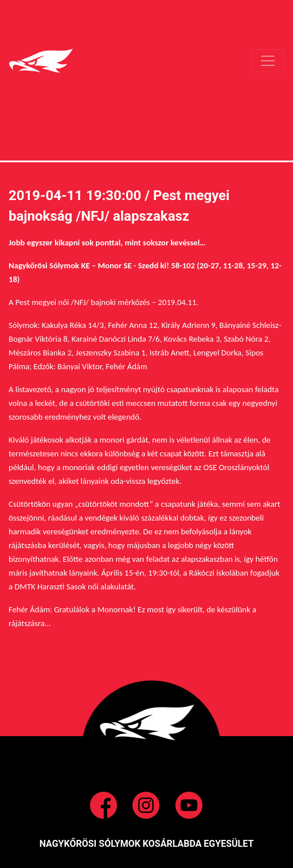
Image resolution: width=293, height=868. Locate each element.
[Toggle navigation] (268, 61)
